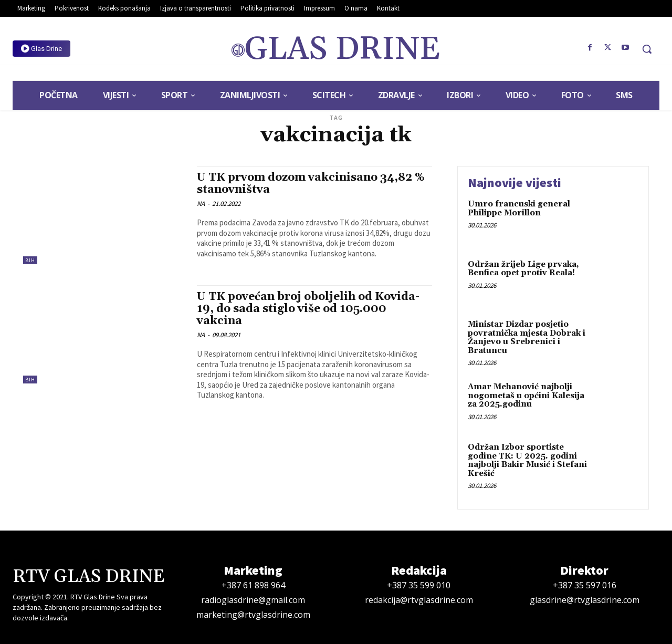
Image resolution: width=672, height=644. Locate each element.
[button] (647, 49)
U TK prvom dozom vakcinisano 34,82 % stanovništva (311, 184)
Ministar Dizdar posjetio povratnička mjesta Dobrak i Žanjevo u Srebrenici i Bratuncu (527, 337)
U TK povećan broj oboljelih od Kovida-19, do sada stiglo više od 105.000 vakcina (308, 309)
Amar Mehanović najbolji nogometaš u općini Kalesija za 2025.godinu (526, 396)
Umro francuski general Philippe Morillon (519, 209)
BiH (30, 260)
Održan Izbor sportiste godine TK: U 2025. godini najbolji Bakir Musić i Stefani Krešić (527, 460)
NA (201, 204)
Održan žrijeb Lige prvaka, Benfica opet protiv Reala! (523, 269)
